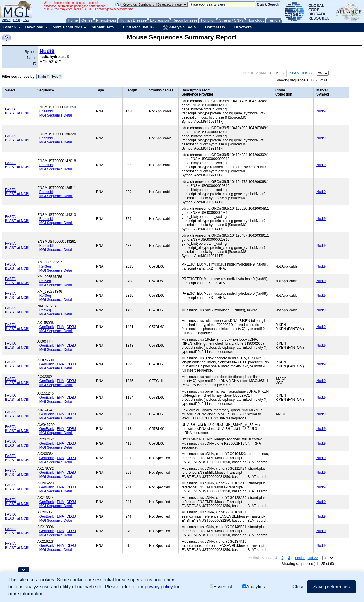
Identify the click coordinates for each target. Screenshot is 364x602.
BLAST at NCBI (17, 113)
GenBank (47, 327)
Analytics (254, 587)
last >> (307, 73)
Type (56, 77)
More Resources (67, 27)
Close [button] (298, 587)
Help (16, 20)
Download (34, 27)
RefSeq (45, 266)
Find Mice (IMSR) (138, 27)
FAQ (26, 20)
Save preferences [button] (331, 587)
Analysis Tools (179, 27)
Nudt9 (47, 51)
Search (9, 27)
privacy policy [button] (159, 587)
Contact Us (215, 27)
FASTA (10, 109)
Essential (221, 587)
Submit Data (103, 27)
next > (294, 73)
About (6, 20)
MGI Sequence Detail (56, 115)
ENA (60, 327)
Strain (43, 77)
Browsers (243, 27)
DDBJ (71, 327)
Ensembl (46, 111)
